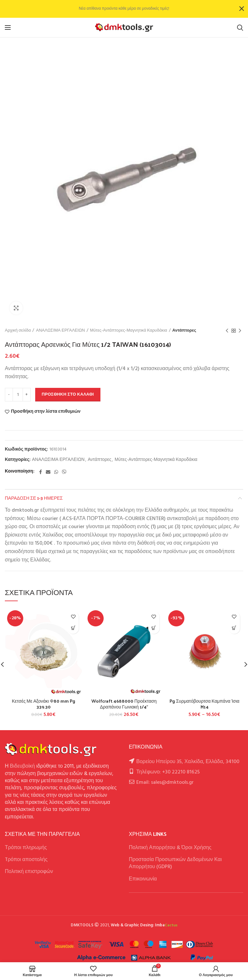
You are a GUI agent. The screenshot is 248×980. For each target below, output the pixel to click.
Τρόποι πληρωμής (26, 848)
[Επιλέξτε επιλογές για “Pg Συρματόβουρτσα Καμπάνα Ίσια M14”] (234, 628)
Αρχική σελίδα (18, 331)
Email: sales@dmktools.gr (165, 783)
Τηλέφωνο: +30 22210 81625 (168, 772)
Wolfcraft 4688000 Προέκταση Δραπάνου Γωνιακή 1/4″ (124, 704)
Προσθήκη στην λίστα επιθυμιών (46, 412)
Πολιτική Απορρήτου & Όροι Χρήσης (170, 848)
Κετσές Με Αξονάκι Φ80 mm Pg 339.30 (44, 704)
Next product (240, 331)
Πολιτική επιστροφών (29, 872)
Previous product (227, 331)
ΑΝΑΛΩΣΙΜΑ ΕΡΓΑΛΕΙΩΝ (60, 331)
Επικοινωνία (143, 879)
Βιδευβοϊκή (23, 766)
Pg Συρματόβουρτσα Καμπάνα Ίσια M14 (204, 704)
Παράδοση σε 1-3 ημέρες (34, 498)
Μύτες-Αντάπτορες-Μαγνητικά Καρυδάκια (129, 331)
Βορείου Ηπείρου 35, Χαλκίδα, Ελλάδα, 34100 (188, 762)
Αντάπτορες (184, 331)
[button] (73, 628)
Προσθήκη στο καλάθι (68, 394)
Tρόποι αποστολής (26, 860)
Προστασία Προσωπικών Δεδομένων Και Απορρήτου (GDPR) (175, 863)
